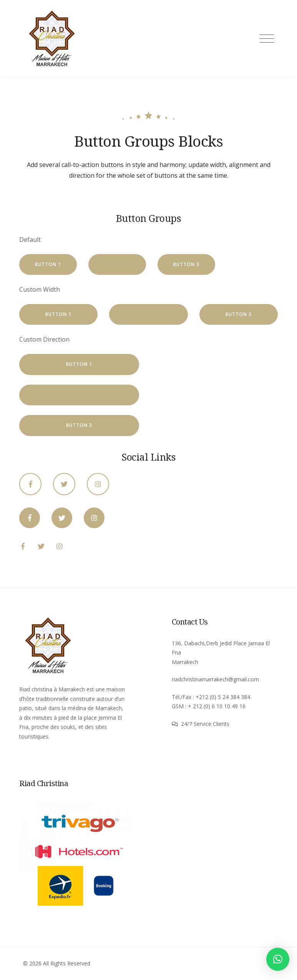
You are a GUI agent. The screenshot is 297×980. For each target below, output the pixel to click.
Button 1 (48, 264)
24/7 (187, 724)
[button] (278, 959)
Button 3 (186, 264)
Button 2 (117, 264)
